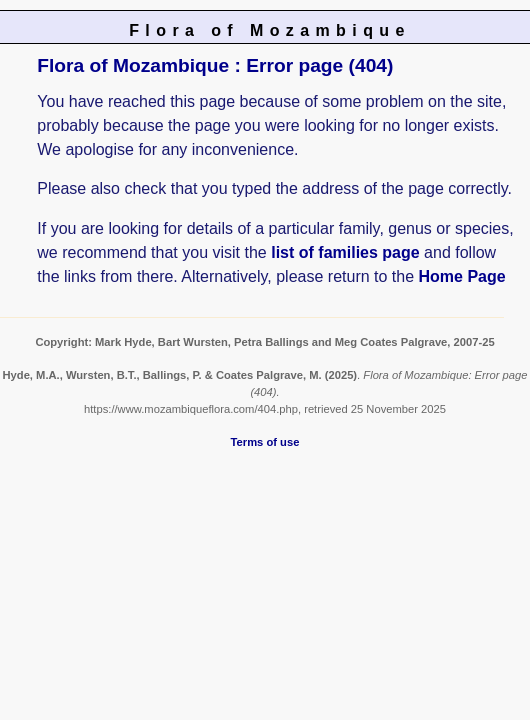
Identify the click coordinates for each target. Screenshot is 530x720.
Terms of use (265, 442)
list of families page (345, 252)
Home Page (462, 276)
